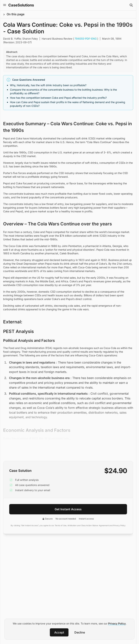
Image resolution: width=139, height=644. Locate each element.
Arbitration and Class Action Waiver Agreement (88, 525)
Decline (80, 632)
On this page (16, 14)
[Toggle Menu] (5, 5)
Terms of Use (61, 525)
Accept (59, 632)
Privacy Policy (117, 623)
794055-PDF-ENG (86, 39)
